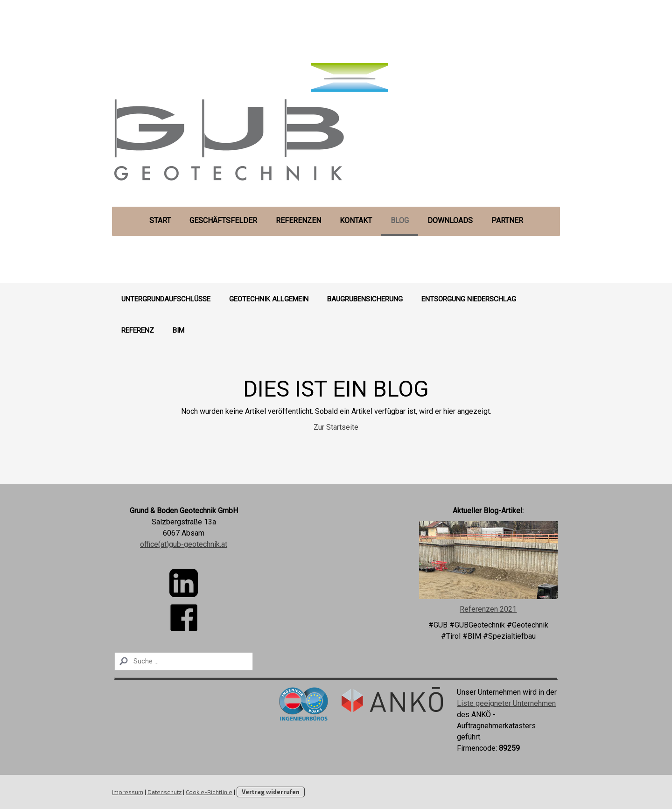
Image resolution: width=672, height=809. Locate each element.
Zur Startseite (336, 427)
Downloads (450, 220)
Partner (507, 220)
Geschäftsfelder (223, 220)
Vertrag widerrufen (271, 792)
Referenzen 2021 (488, 609)
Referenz (138, 330)
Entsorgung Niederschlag (469, 299)
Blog (400, 220)
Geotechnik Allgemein (269, 299)
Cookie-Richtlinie (209, 792)
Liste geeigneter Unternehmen (506, 703)
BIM (178, 330)
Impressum (128, 792)
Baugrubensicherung (365, 299)
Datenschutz (164, 792)
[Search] (184, 661)
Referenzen (298, 220)
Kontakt (356, 220)
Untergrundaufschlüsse (166, 299)
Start (160, 220)
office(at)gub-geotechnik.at (184, 544)
